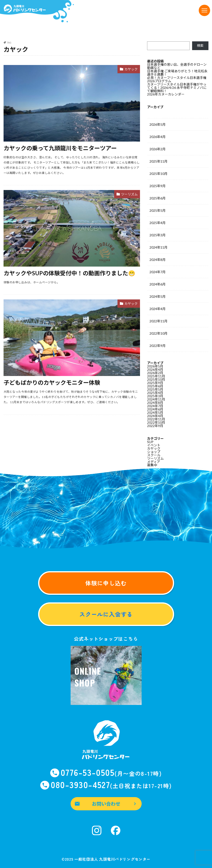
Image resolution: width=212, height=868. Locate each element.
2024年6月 (158, 284)
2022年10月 (158, 333)
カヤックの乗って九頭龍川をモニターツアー (60, 148)
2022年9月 (158, 346)
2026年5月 (158, 124)
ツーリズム (129, 194)
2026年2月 (158, 149)
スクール (154, 455)
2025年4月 (158, 223)
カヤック (131, 69)
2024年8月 (158, 260)
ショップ (154, 452)
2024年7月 (158, 272)
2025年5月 (158, 210)
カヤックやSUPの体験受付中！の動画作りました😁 (69, 273)
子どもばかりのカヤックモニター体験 (52, 382)
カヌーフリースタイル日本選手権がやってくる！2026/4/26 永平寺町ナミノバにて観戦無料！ (177, 88)
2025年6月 (158, 198)
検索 (200, 45)
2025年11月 (158, 161)
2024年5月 (158, 296)
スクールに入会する (106, 614)
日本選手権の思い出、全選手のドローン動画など (177, 66)
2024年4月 (158, 309)
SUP (150, 442)
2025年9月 (158, 186)
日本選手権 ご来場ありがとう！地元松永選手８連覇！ (177, 73)
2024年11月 (158, 247)
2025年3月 (158, 235)
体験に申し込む (106, 583)
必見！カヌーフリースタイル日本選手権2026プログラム (177, 79)
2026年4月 (158, 137)
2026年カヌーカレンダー (166, 94)
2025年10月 (158, 174)
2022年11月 (158, 321)
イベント (154, 445)
